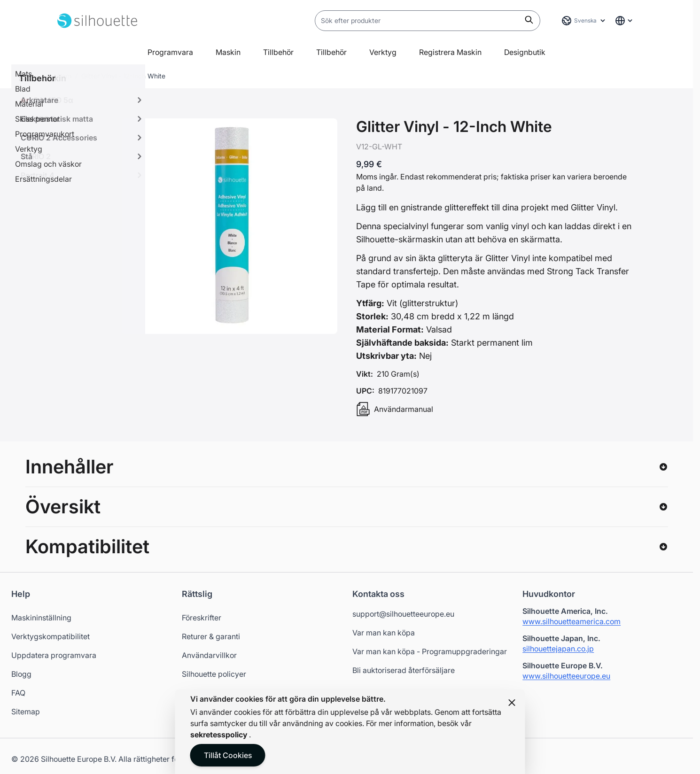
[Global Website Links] (624, 21)
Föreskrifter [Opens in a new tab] (202, 618)
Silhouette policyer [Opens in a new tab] (214, 674)
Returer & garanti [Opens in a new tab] (211, 636)
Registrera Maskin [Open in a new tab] (450, 52)
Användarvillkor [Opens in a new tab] (209, 655)
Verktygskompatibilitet (51, 636)
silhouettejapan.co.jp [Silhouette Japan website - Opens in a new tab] (558, 649)
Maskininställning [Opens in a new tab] (41, 618)
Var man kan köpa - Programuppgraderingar (430, 651)
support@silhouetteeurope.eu (403, 614)
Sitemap (26, 712)
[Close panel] (512, 703)
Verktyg (383, 52)
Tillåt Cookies (228, 755)
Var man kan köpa (384, 633)
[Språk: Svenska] (584, 21)
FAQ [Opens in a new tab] (18, 693)
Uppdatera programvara (54, 655)
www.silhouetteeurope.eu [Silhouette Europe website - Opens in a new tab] (566, 676)
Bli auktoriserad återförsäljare (404, 670)
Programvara (170, 52)
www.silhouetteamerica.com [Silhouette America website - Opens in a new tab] (572, 621)
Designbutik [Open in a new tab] (525, 52)
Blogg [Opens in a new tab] (21, 674)
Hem (64, 76)
